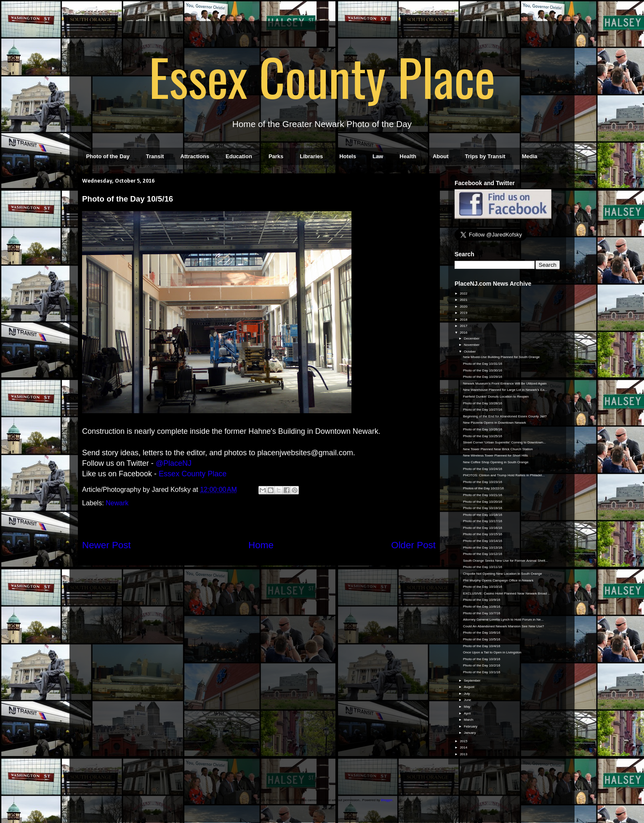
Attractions (195, 156)
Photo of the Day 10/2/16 (482, 665)
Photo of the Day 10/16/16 (483, 528)
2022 (464, 293)
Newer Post (106, 545)
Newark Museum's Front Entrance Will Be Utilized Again (505, 384)
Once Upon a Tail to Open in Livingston (492, 652)
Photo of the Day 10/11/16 (483, 567)
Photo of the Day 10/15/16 (483, 534)
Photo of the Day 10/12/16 (483, 554)
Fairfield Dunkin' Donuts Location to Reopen (496, 397)
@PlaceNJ (174, 463)
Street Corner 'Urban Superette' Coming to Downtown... (504, 442)
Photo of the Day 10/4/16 (482, 646)
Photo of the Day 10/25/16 (483, 436)
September (472, 681)
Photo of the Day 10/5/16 (482, 639)
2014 (464, 747)
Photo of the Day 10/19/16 (483, 508)
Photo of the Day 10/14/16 (483, 541)
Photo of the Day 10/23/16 (483, 482)
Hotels (348, 156)
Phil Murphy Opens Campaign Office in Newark (498, 580)
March (469, 720)
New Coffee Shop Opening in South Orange (496, 462)
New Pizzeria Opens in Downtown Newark (495, 423)
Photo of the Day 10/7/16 (482, 613)
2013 (464, 754)
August (470, 687)
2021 (464, 300)
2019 (464, 313)
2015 (464, 741)
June (468, 700)
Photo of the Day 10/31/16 (483, 364)
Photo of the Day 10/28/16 (483, 403)
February (471, 726)
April (468, 713)
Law (378, 156)
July (467, 694)
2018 (464, 320)
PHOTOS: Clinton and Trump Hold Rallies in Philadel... (504, 475)
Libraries (311, 156)
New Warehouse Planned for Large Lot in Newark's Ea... (505, 390)
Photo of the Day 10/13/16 (483, 548)
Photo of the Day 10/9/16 (482, 600)
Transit (155, 156)
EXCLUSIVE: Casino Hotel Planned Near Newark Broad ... (507, 593)
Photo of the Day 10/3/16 (482, 659)
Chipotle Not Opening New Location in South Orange (503, 574)
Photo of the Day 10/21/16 (483, 495)
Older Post (413, 545)
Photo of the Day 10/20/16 (483, 502)
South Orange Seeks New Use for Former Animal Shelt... (506, 561)
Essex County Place (322, 76)
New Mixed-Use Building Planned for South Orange (501, 357)
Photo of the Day (108, 156)
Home (261, 545)
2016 (464, 333)
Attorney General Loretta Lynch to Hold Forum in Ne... (503, 620)
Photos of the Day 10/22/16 (483, 488)
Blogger (387, 800)
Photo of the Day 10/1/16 (482, 672)
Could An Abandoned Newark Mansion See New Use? (504, 626)
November (472, 345)
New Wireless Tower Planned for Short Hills (495, 455)
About (441, 156)
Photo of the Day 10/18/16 (483, 515)
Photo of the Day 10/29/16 (483, 377)
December (472, 338)
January (470, 733)
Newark (117, 503)
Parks (276, 156)
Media (530, 156)
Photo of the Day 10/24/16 (483, 469)
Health (408, 156)
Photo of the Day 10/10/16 (483, 587)
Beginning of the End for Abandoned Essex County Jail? (505, 416)
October (470, 352)
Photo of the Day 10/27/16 (483, 410)
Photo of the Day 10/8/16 (482, 607)
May (467, 707)
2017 (464, 326)
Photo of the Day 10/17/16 (483, 521)
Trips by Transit (485, 156)
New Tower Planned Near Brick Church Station (498, 449)
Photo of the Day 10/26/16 (483, 429)
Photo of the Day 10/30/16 (483, 370)
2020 (464, 307)
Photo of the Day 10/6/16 (482, 633)
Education (239, 156)
